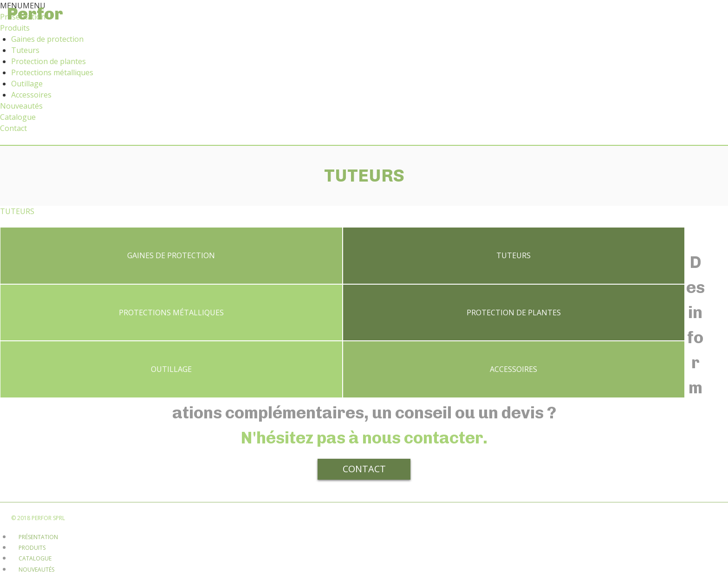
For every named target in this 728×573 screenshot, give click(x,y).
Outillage (27, 84)
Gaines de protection (47, 39)
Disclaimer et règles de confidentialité (76, 531)
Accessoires (31, 95)
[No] (628, 563)
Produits (15, 28)
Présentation (38, 478)
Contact (13, 128)
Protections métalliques (52, 72)
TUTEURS (17, 211)
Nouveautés (21, 106)
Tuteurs (25, 50)
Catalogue (18, 117)
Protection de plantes (49, 61)
